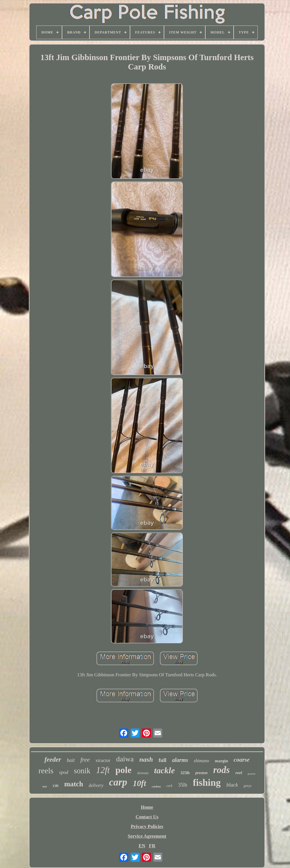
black (232, 785)
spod (64, 772)
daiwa (125, 759)
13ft (56, 786)
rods (222, 770)
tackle (164, 770)
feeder (53, 760)
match (74, 784)
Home (147, 807)
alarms (180, 760)
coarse (242, 760)
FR (152, 846)
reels (46, 771)
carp (118, 782)
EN (142, 846)
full (162, 760)
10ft (139, 783)
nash (146, 759)
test (45, 786)
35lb (183, 785)
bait (71, 760)
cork (169, 786)
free (85, 760)
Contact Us (147, 817)
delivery (96, 785)
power (252, 774)
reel (239, 773)
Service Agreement (147, 836)
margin (221, 761)
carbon (156, 786)
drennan (143, 773)
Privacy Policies (147, 826)
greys (248, 786)
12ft (103, 770)
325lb (185, 773)
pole (123, 770)
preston (201, 773)
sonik (82, 771)
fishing (207, 783)
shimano (201, 761)
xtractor (103, 760)
